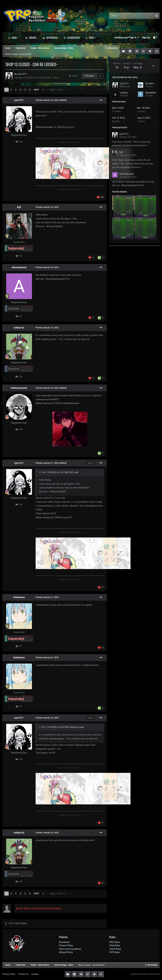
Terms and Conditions (70, 949)
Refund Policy (66, 952)
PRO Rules (115, 942)
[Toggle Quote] (40, 472)
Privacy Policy (66, 945)
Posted (47, 100)
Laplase (124, 93)
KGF (71, 472)
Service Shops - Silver (47, 78)
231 (19, 646)
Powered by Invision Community (145, 974)
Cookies (35, 974)
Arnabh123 (151, 83)
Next (36, 90)
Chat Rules (115, 945)
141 (19, 256)
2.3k (19, 429)
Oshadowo (19, 597)
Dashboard (50, 38)
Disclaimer (64, 942)
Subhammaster (19, 388)
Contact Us (23, 974)
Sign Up (146, 38)
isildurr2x (74, 727)
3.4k (19, 142)
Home (13, 38)
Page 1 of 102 (57, 90)
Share (73, 76)
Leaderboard (72, 38)
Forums (31, 38)
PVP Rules (115, 952)
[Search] (123, 16)
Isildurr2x (19, 328)
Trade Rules (115, 949)
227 (19, 316)
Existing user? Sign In (127, 38)
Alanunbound (19, 267)
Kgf (19, 207)
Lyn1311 (22, 74)
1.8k (19, 377)
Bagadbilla (151, 93)
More (91, 38)
